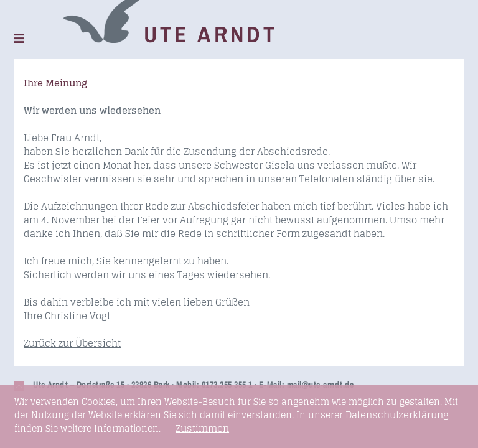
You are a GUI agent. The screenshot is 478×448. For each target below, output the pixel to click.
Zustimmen (202, 429)
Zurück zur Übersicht (72, 343)
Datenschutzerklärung (397, 415)
